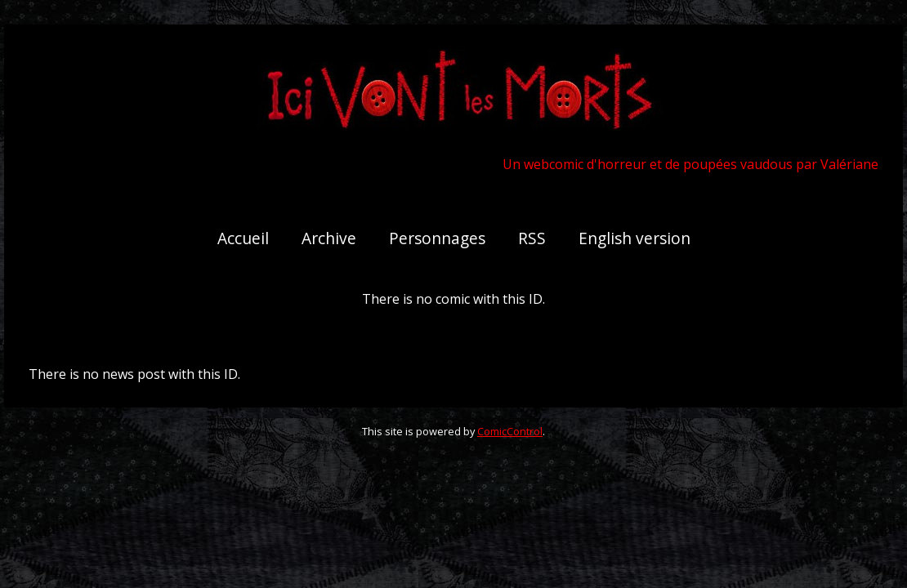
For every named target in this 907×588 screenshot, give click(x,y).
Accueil (243, 238)
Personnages (437, 238)
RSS (532, 238)
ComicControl (510, 431)
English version (634, 238)
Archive (329, 238)
